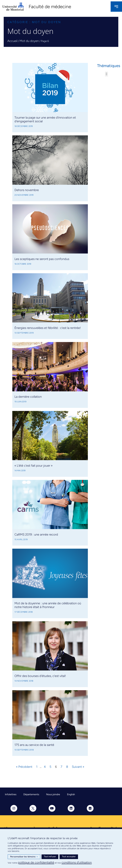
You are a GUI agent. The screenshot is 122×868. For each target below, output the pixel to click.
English (71, 794)
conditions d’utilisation (77, 862)
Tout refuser (50, 857)
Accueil (12, 41)
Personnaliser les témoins (24, 857)
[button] (106, 74)
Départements (31, 794)
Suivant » (78, 767)
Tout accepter (69, 857)
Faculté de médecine (50, 7)
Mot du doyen (29, 41)
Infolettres (11, 794)
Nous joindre (53, 794)
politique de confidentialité (36, 862)
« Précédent (24, 767)
